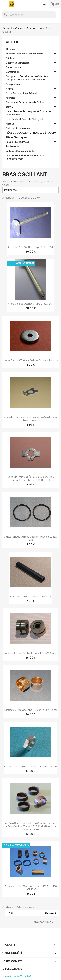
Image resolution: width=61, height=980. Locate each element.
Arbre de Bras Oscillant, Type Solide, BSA (30, 247)
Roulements (13, 146)
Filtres (9, 89)
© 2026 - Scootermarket (17, 976)
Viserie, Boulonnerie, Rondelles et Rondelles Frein (25, 157)
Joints (9, 107)
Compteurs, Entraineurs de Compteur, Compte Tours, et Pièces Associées (28, 78)
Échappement (14, 84)
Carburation (13, 72)
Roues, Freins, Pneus (18, 142)
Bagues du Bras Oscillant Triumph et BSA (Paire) (31, 710)
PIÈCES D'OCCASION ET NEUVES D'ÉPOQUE (30, 133)
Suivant (51, 913)
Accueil (14, 42)
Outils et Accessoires (18, 128)
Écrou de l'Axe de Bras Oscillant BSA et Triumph (30, 766)
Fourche (10, 98)
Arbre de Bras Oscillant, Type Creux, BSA (31, 304)
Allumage (11, 49)
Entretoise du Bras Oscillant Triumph (30, 596)
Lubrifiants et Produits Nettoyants (25, 119)
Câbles (10, 58)
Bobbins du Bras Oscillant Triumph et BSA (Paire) (31, 653)
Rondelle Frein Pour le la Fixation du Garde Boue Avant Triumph (30, 419)
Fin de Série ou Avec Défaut (21, 93)
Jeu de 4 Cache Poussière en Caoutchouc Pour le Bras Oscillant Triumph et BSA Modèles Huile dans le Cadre (31, 826)
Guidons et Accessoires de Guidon (25, 102)
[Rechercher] (29, 15)
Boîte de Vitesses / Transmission (24, 54)
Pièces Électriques (16, 137)
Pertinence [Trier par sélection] (30, 190)
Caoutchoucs (13, 67)
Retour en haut (43, 922)
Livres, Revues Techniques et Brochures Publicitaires (29, 113)
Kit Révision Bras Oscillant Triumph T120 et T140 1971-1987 (31, 888)
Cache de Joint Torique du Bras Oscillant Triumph (30, 360)
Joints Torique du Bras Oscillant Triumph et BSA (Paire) (30, 538)
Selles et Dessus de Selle (20, 151)
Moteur (10, 124)
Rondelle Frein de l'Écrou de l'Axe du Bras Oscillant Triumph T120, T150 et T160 (31, 478)
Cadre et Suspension (18, 63)
